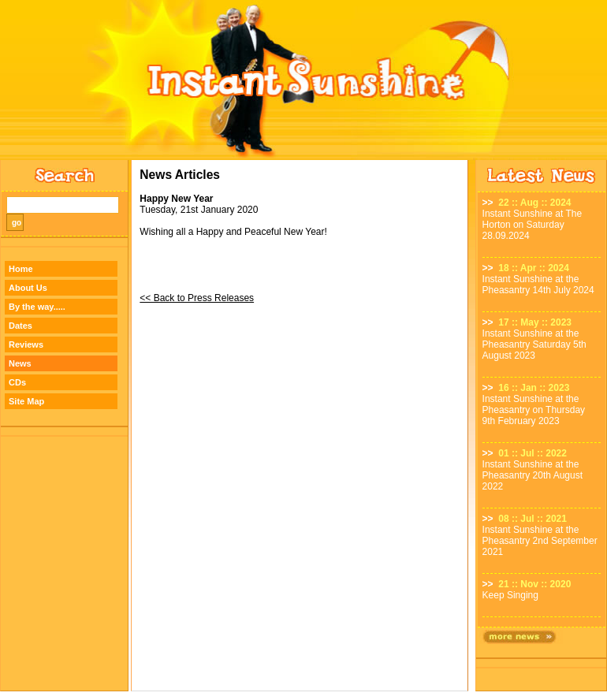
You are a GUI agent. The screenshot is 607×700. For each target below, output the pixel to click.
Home (21, 269)
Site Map (26, 401)
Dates (20, 326)
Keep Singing (510, 595)
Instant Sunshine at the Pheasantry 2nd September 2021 (540, 541)
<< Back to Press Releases (197, 298)
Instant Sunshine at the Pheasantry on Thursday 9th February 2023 (534, 410)
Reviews (26, 344)
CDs (17, 382)
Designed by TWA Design (304, 696)
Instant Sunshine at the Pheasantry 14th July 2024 (538, 285)
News (20, 363)
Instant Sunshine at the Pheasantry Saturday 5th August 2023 (534, 344)
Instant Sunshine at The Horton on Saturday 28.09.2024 (533, 225)
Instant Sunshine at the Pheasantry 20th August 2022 (533, 475)
